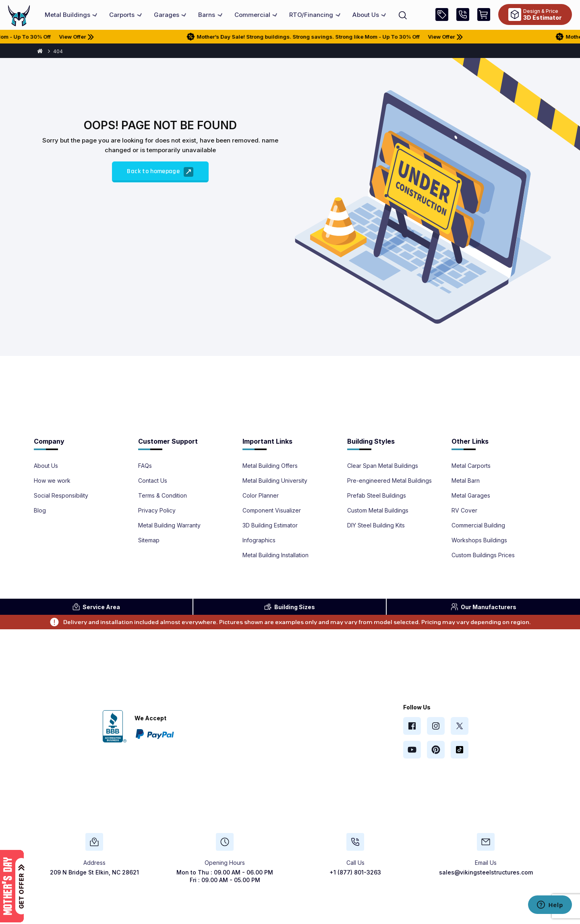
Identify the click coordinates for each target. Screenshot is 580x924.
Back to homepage (160, 172)
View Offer (92, 37)
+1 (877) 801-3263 (355, 872)
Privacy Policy (157, 511)
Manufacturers (483, 607)
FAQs (145, 466)
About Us (46, 466)
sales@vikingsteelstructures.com (486, 872)
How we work (52, 481)
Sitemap (149, 540)
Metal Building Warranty (169, 525)
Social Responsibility (61, 496)
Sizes (289, 607)
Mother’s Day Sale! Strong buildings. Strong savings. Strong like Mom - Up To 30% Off (315, 37)
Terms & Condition (163, 496)
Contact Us (153, 481)
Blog (40, 511)
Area (96, 607)
